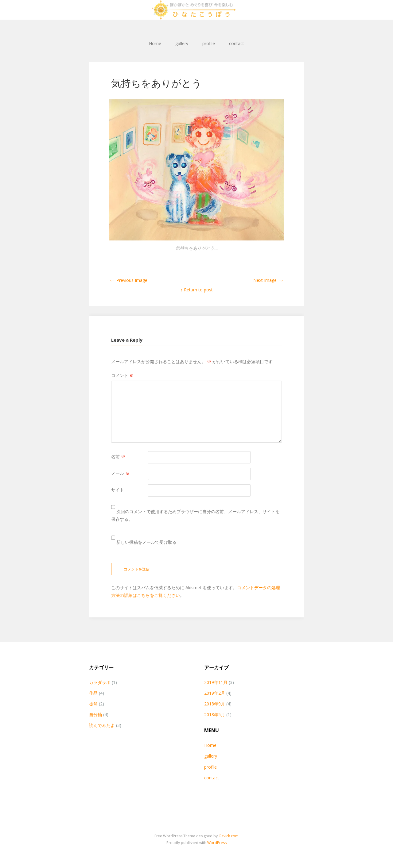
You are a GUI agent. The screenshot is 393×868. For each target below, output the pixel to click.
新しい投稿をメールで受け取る (146, 542)
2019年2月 (215, 693)
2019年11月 (216, 682)
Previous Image (128, 280)
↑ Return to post (197, 290)
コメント (123, 375)
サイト (118, 490)
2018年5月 (215, 714)
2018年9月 (215, 704)
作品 (93, 693)
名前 (118, 457)
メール (120, 473)
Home (155, 43)
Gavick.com (229, 836)
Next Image (269, 280)
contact (237, 43)
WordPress (217, 843)
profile (209, 43)
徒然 (93, 704)
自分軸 (95, 714)
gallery (182, 43)
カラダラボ (100, 682)
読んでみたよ (102, 725)
